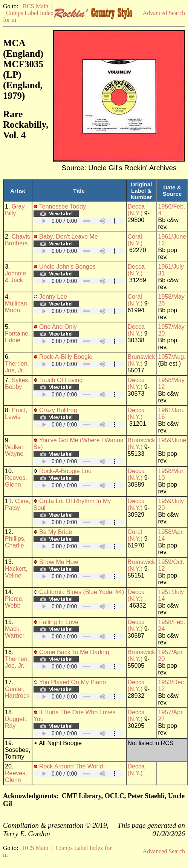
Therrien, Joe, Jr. (17, 367)
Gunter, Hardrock (17, 692)
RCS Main (35, 6)
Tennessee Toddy (63, 206)
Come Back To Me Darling (74, 652)
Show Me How (59, 562)
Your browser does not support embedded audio (79, 221)
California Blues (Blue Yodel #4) (82, 592)
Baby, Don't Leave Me (69, 237)
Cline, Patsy (18, 504)
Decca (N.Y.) (136, 210)
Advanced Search (164, 13)
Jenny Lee (53, 297)
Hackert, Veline (16, 572)
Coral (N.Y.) (135, 240)
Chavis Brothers (18, 240)
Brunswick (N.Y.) (141, 360)
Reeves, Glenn (16, 481)
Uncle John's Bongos (67, 267)
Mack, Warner (15, 632)
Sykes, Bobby (17, 383)
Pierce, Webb (14, 602)
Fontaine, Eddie (18, 337)
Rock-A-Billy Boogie (66, 357)
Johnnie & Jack (15, 277)
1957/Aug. (172, 357)
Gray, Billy (15, 210)
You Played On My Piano (73, 682)
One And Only (58, 327)
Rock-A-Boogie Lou (65, 471)
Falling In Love (59, 622)
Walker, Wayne (15, 450)
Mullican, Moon (17, 307)
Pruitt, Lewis (16, 414)
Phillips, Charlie (15, 542)
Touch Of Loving (61, 380)
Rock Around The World (71, 766)
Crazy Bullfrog (58, 410)
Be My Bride (56, 532)
